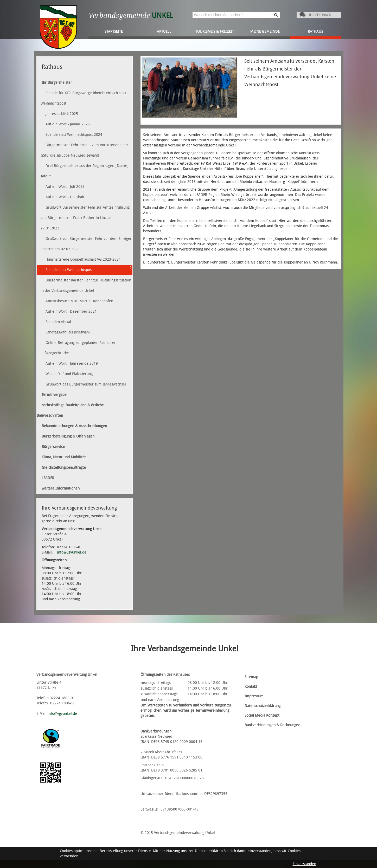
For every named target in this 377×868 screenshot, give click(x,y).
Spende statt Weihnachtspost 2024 (74, 135)
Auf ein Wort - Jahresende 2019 (72, 364)
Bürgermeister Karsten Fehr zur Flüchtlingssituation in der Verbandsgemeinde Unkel (86, 285)
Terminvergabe (54, 395)
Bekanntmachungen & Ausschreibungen (74, 426)
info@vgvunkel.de (72, 552)
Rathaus (315, 31)
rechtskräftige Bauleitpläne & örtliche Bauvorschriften (70, 410)
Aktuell (164, 31)
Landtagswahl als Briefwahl (68, 332)
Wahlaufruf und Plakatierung (69, 374)
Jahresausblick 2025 (62, 114)
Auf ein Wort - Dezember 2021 (71, 311)
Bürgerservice (53, 447)
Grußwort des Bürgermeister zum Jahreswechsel (86, 384)
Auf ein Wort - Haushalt (65, 197)
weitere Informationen (61, 488)
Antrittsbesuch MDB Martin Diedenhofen (79, 301)
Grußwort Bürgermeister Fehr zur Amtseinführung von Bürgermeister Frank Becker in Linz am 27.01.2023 (85, 218)
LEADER (48, 478)
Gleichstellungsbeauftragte (64, 468)
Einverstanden (304, 864)
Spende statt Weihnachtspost (69, 270)
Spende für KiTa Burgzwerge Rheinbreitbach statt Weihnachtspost (83, 98)
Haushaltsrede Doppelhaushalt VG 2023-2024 (83, 259)
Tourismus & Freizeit (215, 31)
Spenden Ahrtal (58, 322)
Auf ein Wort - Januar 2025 (68, 124)
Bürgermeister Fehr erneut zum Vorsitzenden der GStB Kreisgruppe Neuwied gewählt (84, 150)
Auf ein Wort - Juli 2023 (65, 187)
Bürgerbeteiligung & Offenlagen (68, 436)
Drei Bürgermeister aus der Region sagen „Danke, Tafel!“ (84, 171)
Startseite (114, 31)
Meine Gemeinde (265, 31)
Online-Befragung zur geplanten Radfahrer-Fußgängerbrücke (79, 348)
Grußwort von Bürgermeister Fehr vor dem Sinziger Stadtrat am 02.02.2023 (86, 244)
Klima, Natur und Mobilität (64, 457)
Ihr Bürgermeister (57, 83)
